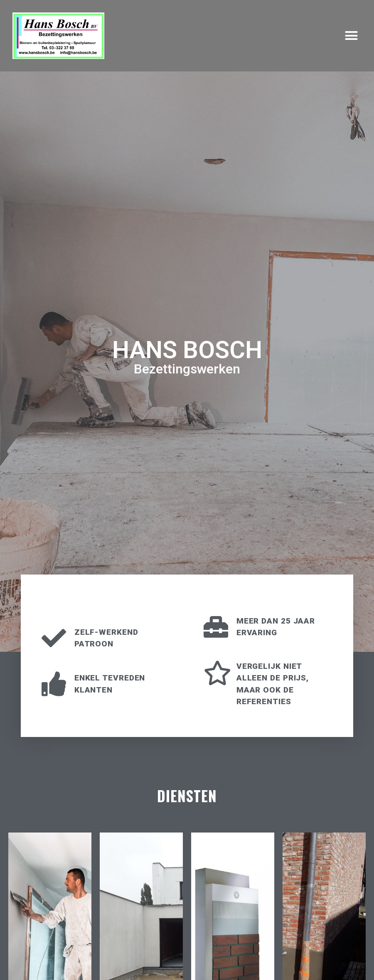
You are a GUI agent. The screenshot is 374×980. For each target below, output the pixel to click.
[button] (351, 36)
